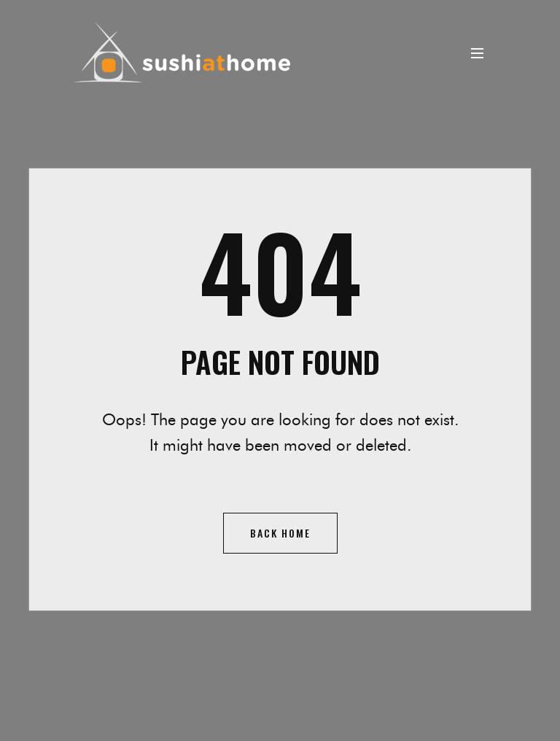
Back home (280, 533)
